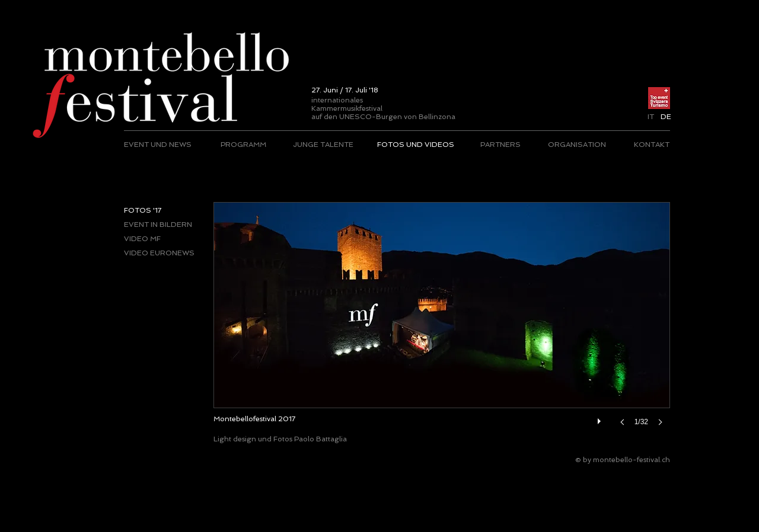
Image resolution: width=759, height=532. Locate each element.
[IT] (651, 117)
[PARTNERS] (500, 145)
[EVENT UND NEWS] (158, 145)
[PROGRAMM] (243, 145)
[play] (601, 418)
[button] (666, 117)
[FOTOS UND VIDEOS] (416, 145)
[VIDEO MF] (163, 239)
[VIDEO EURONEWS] (163, 253)
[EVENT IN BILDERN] (163, 225)
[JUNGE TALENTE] (323, 145)
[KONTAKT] (651, 145)
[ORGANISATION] (577, 145)
